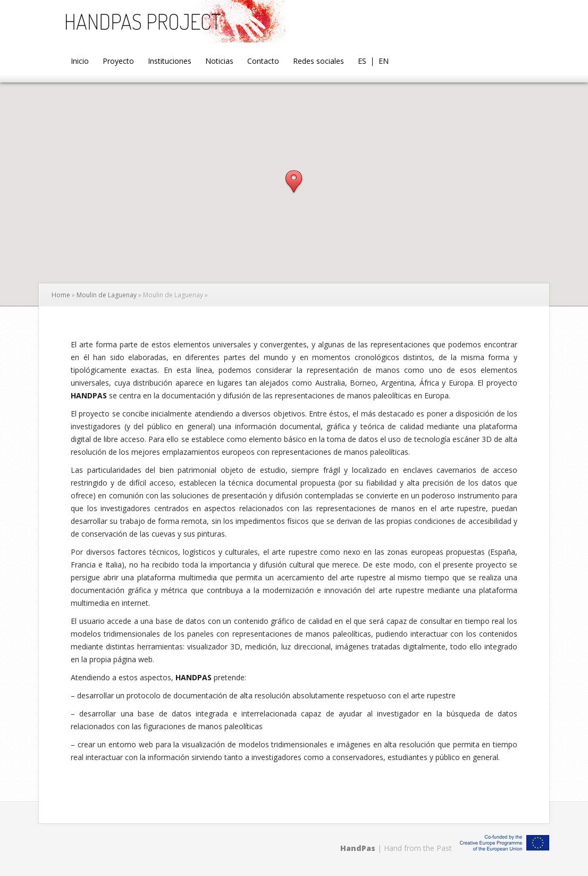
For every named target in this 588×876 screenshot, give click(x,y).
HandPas (358, 848)
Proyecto (118, 62)
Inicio (80, 62)
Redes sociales (318, 62)
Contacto (263, 62)
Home (61, 295)
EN (384, 62)
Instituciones (170, 62)
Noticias (219, 62)
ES (362, 62)
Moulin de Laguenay (107, 295)
